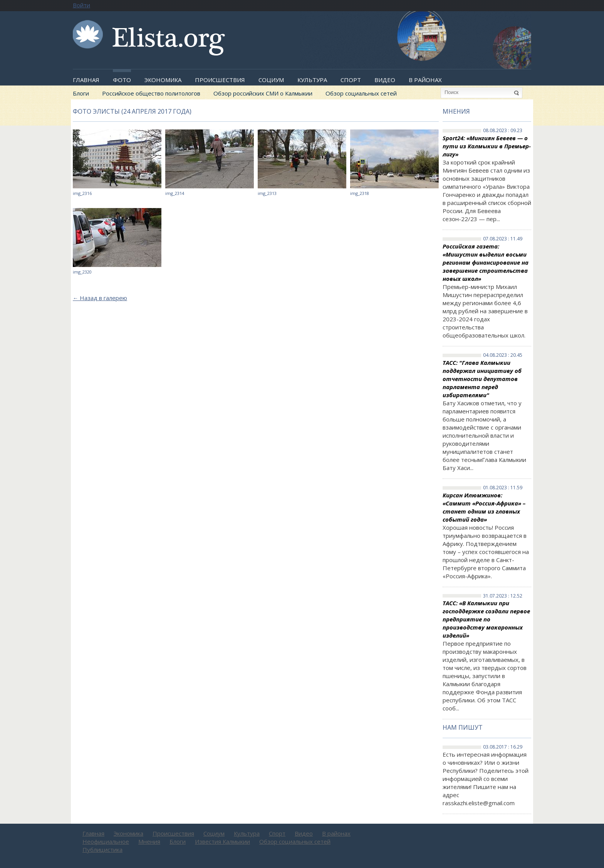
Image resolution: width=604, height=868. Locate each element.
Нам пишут (463, 727)
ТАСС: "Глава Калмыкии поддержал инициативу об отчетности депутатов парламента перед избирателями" (482, 379)
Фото (122, 80)
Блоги (81, 93)
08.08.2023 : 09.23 (503, 131)
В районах (425, 80)
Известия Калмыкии (222, 841)
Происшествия (220, 80)
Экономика (163, 80)
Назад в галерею (100, 298)
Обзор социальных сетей (361, 93)
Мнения (456, 111)
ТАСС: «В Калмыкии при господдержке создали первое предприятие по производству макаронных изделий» (486, 619)
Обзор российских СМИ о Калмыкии (263, 93)
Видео (385, 80)
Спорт (351, 80)
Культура (312, 80)
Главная (86, 80)
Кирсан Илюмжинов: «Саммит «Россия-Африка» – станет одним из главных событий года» (484, 507)
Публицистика (102, 850)
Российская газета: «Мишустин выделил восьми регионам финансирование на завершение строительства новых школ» (486, 262)
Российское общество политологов (151, 93)
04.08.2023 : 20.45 (503, 355)
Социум (271, 80)
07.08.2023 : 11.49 (503, 239)
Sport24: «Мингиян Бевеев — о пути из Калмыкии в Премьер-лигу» (487, 146)
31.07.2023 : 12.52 (503, 596)
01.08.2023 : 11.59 (503, 488)
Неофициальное (106, 841)
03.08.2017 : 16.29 (503, 747)
